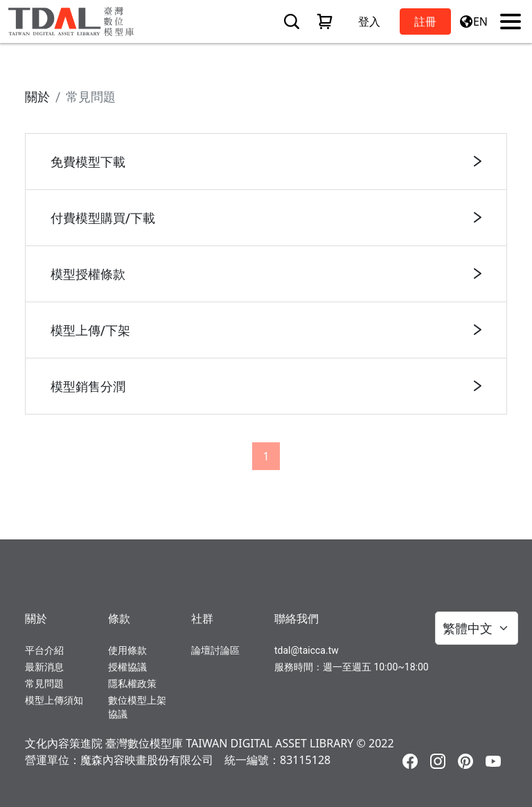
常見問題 (44, 684)
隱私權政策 (132, 684)
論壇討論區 (215, 650)
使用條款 (127, 650)
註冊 (425, 21)
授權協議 (127, 667)
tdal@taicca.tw (307, 650)
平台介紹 (44, 650)
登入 (369, 21)
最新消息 (44, 667)
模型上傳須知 (54, 700)
